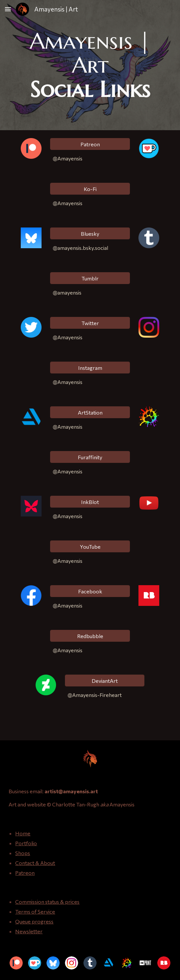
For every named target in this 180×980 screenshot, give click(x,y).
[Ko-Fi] (90, 189)
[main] (90, 65)
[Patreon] (90, 144)
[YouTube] (90, 547)
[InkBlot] (90, 502)
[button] (8, 9)
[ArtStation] (90, 412)
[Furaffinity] (90, 457)
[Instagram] (90, 368)
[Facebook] (90, 591)
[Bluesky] (90, 234)
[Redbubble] (90, 636)
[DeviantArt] (105, 681)
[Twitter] (90, 323)
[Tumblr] (90, 278)
